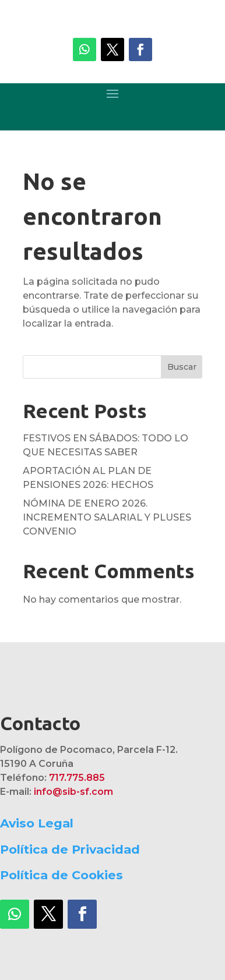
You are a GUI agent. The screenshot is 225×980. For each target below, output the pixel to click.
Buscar (182, 367)
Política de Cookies (61, 875)
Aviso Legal (37, 823)
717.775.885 (77, 778)
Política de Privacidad (70, 849)
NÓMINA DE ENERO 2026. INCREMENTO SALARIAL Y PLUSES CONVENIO (107, 517)
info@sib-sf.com (73, 792)
